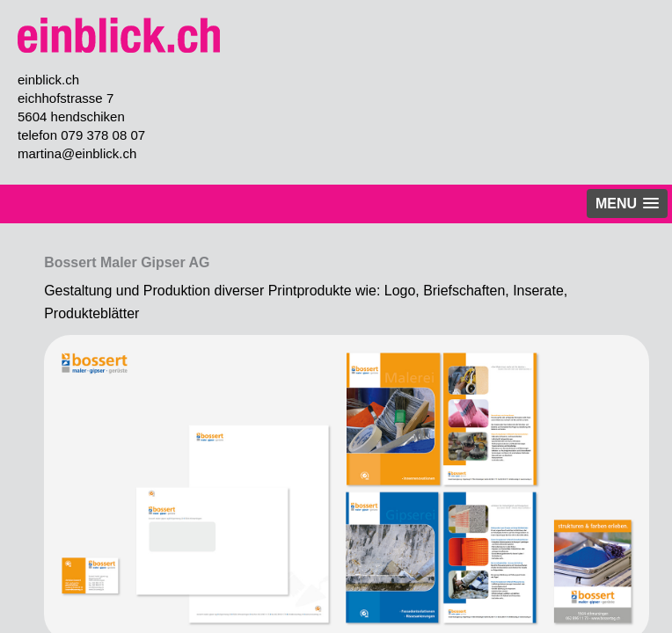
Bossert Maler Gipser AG (127, 262)
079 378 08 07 (103, 135)
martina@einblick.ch (77, 153)
